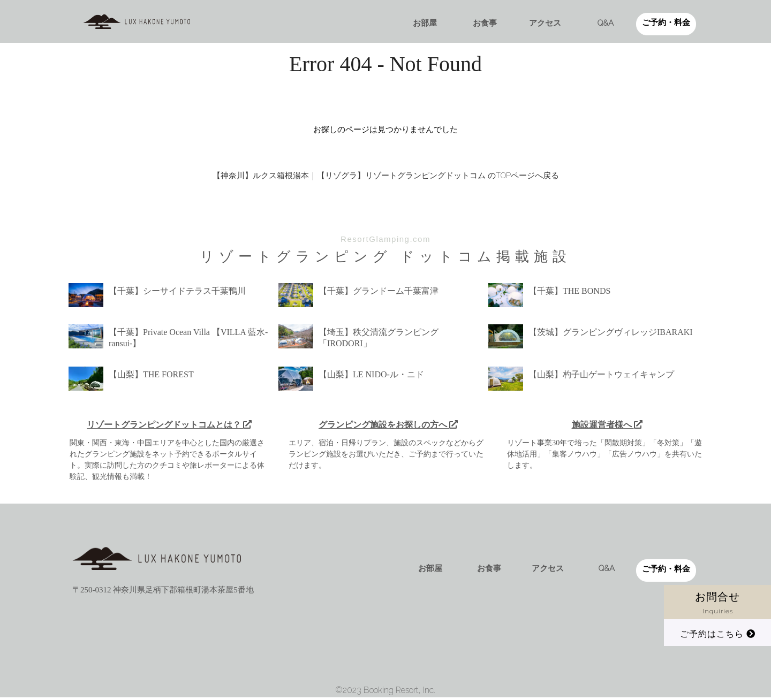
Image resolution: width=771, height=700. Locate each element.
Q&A (606, 23)
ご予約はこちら (718, 634)
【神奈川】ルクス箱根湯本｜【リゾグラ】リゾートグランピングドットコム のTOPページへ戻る (386, 176)
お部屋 (425, 23)
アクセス (545, 23)
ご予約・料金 (666, 22)
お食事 (485, 23)
